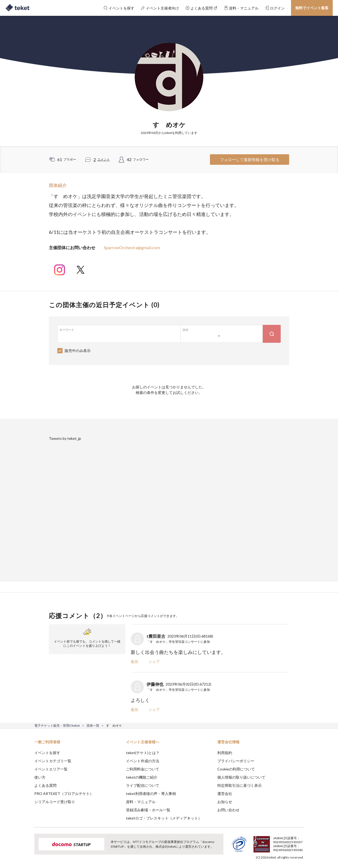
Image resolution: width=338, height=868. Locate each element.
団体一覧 (93, 725)
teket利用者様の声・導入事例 (151, 794)
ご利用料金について (143, 769)
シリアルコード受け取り (55, 802)
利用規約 (225, 753)
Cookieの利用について (236, 769)
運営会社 (225, 794)
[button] (26, 848)
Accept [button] (301, 842)
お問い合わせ (228, 810)
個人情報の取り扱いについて (241, 777)
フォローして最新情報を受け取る (250, 160)
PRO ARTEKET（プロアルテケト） (64, 794)
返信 (134, 661)
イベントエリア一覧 (51, 769)
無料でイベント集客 (312, 8)
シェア (154, 661)
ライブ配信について (143, 785)
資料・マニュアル (141, 802)
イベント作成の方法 (143, 761)
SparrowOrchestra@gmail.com (132, 247)
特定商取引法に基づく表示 (240, 785)
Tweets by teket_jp (65, 438)
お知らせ (225, 802)
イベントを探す (47, 753)
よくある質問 (45, 785)
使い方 (40, 777)
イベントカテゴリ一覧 (53, 761)
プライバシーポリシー (236, 761)
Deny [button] (274, 842)
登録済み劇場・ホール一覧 (148, 810)
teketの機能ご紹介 (142, 777)
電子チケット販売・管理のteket (57, 725)
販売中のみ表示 (78, 351)
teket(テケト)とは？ (143, 753)
